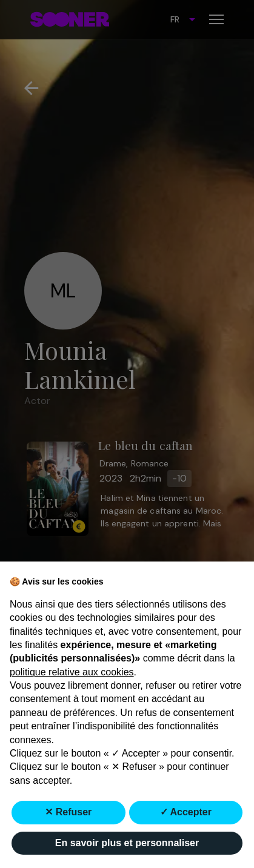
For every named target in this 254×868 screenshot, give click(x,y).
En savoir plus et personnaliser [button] (127, 843)
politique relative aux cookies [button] (72, 672)
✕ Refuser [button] (68, 812)
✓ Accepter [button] (186, 812)
